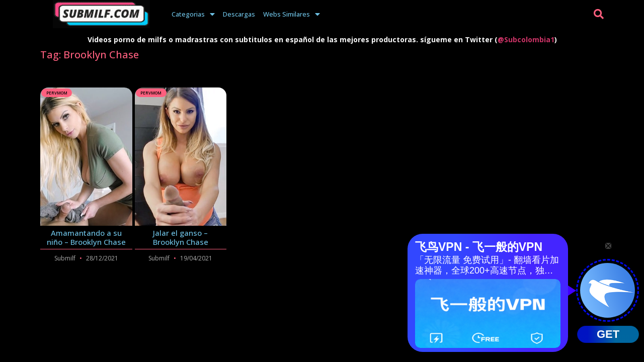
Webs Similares (292, 14)
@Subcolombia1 (526, 39)
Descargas (239, 14)
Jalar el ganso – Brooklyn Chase (181, 237)
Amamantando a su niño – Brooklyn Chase (86, 237)
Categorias (193, 14)
